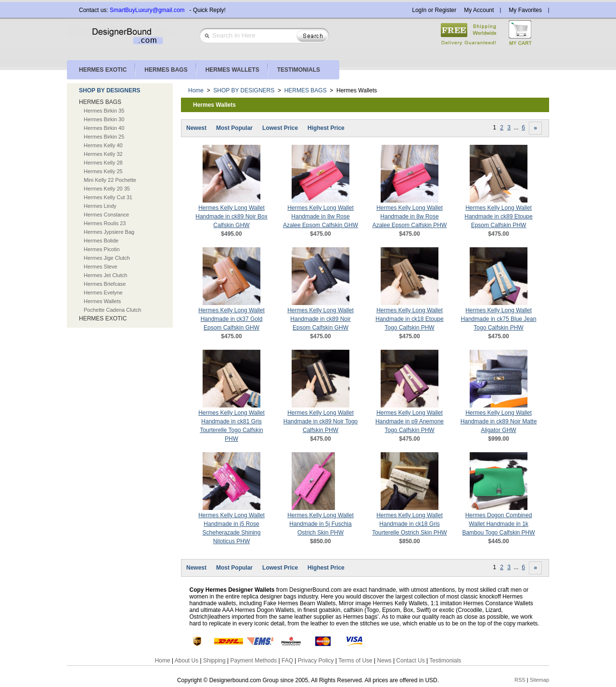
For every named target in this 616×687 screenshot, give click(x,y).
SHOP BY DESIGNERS (110, 90)
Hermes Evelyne (103, 293)
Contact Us (410, 661)
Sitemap (539, 680)
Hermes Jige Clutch (107, 258)
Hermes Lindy (100, 206)
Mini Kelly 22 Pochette (110, 180)
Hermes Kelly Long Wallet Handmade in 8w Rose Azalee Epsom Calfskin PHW (410, 216)
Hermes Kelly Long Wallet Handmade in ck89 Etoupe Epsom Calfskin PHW (498, 216)
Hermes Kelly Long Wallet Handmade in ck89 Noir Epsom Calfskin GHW (321, 319)
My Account (479, 10)
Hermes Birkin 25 (104, 137)
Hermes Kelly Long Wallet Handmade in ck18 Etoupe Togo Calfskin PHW (409, 319)
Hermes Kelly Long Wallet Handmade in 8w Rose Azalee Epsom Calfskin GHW (321, 216)
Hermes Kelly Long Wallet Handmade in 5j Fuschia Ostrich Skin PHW (321, 524)
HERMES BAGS (100, 102)
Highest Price (326, 128)
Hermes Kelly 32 (103, 154)
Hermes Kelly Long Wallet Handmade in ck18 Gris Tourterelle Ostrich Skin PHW (409, 524)
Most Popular (234, 128)
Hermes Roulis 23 (105, 223)
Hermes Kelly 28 (103, 163)
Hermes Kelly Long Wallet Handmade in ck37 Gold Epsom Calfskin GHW (231, 319)
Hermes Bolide (101, 241)
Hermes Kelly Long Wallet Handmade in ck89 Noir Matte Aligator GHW (499, 421)
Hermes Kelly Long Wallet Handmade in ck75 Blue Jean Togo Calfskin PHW (499, 319)
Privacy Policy (316, 661)
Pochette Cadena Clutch (112, 310)
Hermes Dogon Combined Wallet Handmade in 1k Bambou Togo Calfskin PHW (498, 524)
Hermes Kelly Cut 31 (108, 197)
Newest (196, 128)
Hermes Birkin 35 (104, 111)
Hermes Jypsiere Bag (109, 232)
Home (196, 90)
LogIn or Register (434, 10)
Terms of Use (355, 661)
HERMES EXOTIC (103, 318)
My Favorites (525, 10)
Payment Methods (253, 661)
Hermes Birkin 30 (104, 119)
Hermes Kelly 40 (103, 145)
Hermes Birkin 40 (104, 128)
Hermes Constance (106, 215)
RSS (520, 680)
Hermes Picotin (102, 249)
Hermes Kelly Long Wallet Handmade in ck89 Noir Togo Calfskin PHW (321, 421)
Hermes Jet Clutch (105, 275)
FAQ (287, 661)
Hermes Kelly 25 (103, 171)
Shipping (214, 661)
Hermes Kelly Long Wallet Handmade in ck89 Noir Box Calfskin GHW (231, 216)
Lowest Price (280, 128)
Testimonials (445, 661)
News (385, 661)
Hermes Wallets (102, 301)
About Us (186, 661)
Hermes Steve (101, 267)
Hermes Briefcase (105, 284)
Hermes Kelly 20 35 (107, 189)
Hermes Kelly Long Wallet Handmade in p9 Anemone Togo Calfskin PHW (410, 421)
